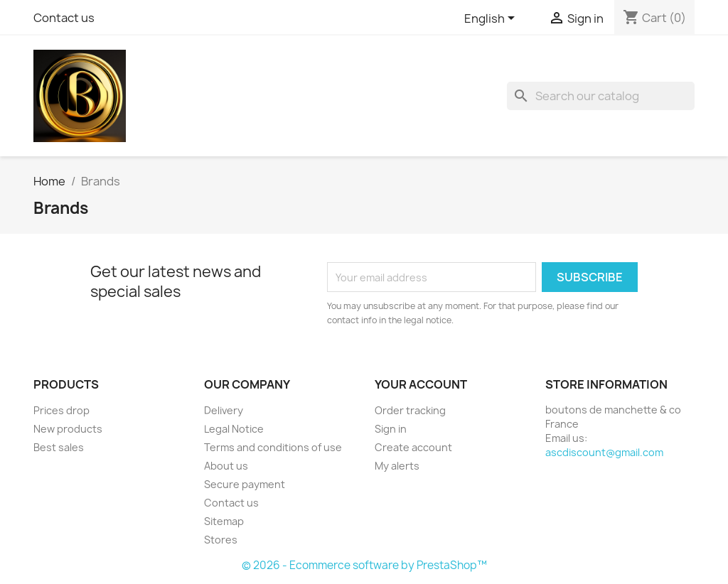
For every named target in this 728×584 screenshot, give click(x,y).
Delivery (224, 410)
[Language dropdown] (492, 19)
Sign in (391, 429)
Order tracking (410, 410)
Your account (421, 384)
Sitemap (224, 521)
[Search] (601, 96)
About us (226, 466)
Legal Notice (234, 429)
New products (68, 429)
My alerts (397, 466)
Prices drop (61, 410)
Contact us (64, 18)
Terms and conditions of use (273, 447)
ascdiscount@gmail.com (604, 452)
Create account (413, 447)
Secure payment (245, 484)
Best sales (59, 447)
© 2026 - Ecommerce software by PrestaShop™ (364, 565)
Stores (221, 540)
